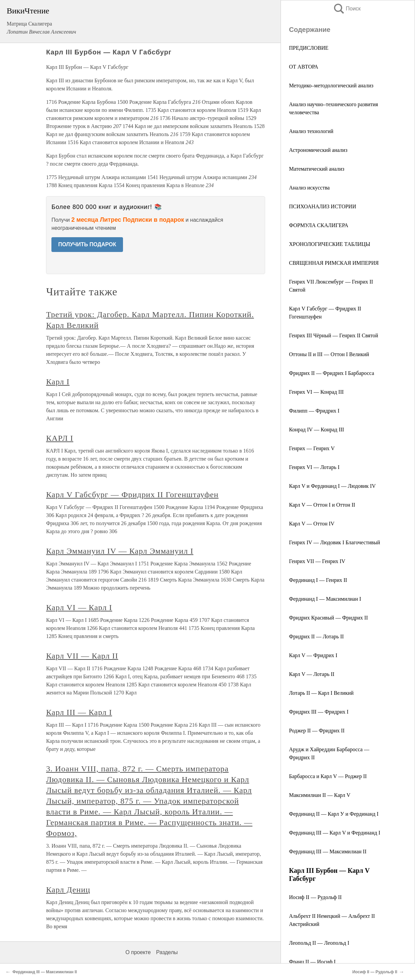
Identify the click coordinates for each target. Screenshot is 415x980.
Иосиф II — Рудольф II (315, 897)
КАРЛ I (60, 438)
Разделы (167, 952)
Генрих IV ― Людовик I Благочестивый (335, 542)
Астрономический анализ (318, 150)
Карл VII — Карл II (82, 656)
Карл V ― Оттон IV (312, 524)
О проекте (138, 952)
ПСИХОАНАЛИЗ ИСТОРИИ (323, 206)
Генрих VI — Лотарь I (314, 467)
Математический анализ (317, 169)
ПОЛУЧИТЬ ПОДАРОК (87, 244)
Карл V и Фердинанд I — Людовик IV (332, 486)
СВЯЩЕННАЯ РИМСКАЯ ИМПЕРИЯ (334, 263)
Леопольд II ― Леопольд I (319, 943)
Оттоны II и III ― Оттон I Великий (329, 354)
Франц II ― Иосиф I (312, 962)
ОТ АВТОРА (304, 67)
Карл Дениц (68, 890)
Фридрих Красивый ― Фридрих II (328, 618)
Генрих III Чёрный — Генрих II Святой (334, 335)
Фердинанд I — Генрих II (318, 580)
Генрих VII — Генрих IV (317, 561)
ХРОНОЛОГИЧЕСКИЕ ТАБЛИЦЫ (330, 244)
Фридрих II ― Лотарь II (316, 636)
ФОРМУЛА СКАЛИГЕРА (319, 225)
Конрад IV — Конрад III (317, 430)
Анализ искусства (309, 188)
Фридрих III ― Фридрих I (319, 712)
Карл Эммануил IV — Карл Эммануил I (120, 551)
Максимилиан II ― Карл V (320, 795)
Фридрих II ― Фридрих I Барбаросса (331, 373)
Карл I (58, 382)
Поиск (347, 9)
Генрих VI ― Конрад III (316, 392)
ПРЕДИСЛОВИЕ (309, 48)
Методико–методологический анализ (331, 86)
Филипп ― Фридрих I (314, 411)
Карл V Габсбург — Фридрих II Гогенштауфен (132, 495)
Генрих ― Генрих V (312, 448)
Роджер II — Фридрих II (317, 731)
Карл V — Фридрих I (313, 655)
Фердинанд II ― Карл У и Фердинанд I (334, 814)
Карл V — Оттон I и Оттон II (322, 505)
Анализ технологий (311, 131)
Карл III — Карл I (79, 712)
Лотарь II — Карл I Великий (321, 693)
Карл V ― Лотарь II (312, 674)
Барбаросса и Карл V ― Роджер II (328, 776)
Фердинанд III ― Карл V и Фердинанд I (335, 833)
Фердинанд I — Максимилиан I (325, 599)
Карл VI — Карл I (79, 607)
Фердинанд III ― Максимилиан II (328, 851)
